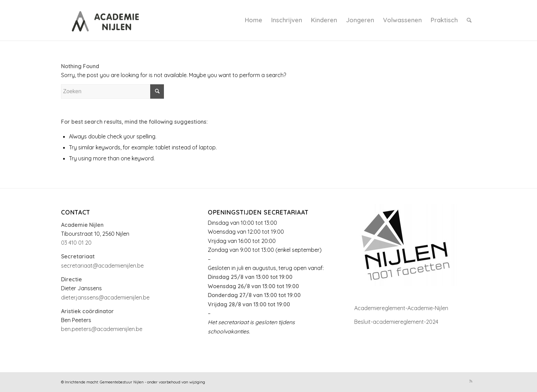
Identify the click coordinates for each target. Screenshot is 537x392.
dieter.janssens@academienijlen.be (105, 297)
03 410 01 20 (76, 243)
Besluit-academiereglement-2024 (396, 322)
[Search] (469, 20)
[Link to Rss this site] (471, 381)
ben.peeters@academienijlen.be (102, 329)
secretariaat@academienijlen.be (102, 266)
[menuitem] (254, 20)
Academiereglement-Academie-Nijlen (401, 308)
